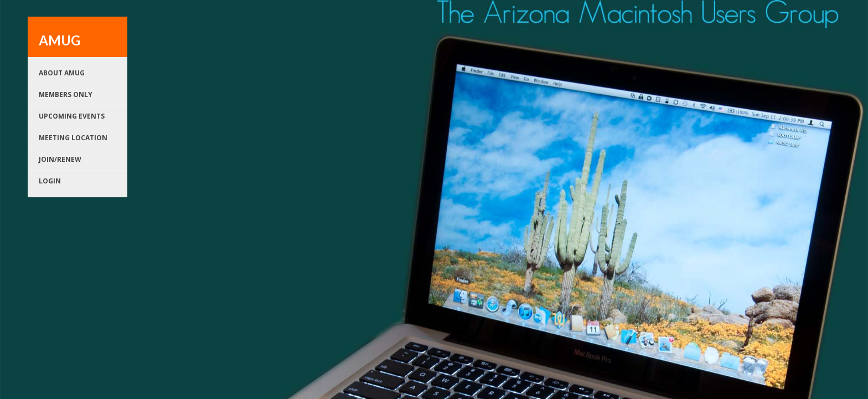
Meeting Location (73, 138)
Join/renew (60, 159)
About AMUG (62, 73)
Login (50, 181)
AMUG (60, 40)
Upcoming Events (72, 116)
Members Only (66, 94)
